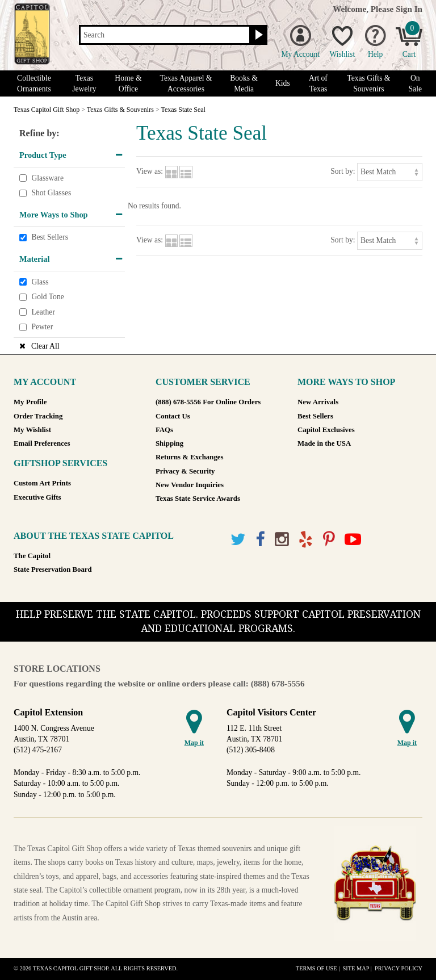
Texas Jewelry (84, 83)
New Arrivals (318, 402)
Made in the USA (324, 443)
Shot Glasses (51, 193)
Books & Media (244, 83)
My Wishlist (32, 430)
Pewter (42, 327)
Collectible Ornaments (34, 83)
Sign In (409, 9)
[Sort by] (390, 172)
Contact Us (173, 416)
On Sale (415, 83)
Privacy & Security (185, 471)
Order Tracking (38, 416)
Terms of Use (316, 968)
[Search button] (257, 35)
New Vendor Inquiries (190, 485)
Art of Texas (318, 83)
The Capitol (32, 556)
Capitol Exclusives (326, 430)
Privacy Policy (399, 968)
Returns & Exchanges (189, 457)
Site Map (356, 968)
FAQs (164, 430)
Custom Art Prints (42, 483)
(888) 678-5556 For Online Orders (208, 402)
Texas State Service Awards (198, 499)
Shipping (169, 443)
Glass (40, 282)
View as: (150, 171)
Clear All (45, 346)
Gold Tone (47, 297)
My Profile (30, 402)
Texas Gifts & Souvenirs (368, 83)
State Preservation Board (53, 569)
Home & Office (128, 83)
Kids (283, 83)
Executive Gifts (37, 497)
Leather (43, 312)
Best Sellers (50, 238)
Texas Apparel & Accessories (186, 83)
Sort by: (343, 171)
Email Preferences (42, 443)
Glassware (47, 178)
